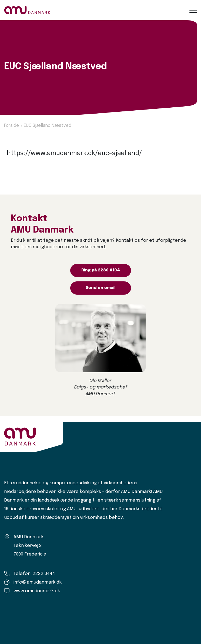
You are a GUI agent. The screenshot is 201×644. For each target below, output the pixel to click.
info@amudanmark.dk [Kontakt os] (38, 582)
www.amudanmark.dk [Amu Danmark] (37, 591)
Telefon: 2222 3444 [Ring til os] (34, 574)
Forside (11, 126)
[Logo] (27, 10)
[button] (193, 10)
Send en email (101, 288)
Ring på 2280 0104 (101, 270)
